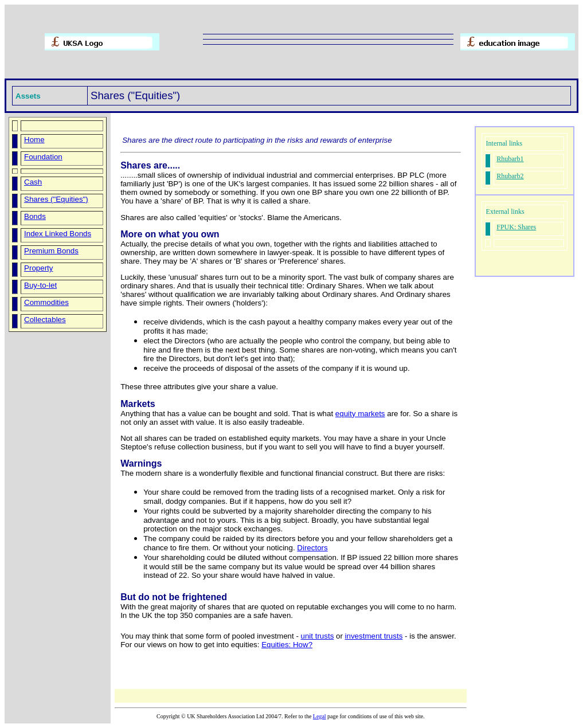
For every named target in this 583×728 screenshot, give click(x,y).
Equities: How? (287, 645)
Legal (320, 716)
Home (34, 140)
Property (38, 268)
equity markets (360, 414)
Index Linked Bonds (58, 234)
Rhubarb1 (510, 159)
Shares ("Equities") (56, 199)
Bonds (35, 216)
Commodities (46, 302)
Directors (312, 548)
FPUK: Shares (516, 227)
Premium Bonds (51, 251)
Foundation (43, 157)
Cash (33, 182)
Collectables (45, 320)
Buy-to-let (40, 285)
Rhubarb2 (510, 176)
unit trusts (318, 636)
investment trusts (374, 636)
